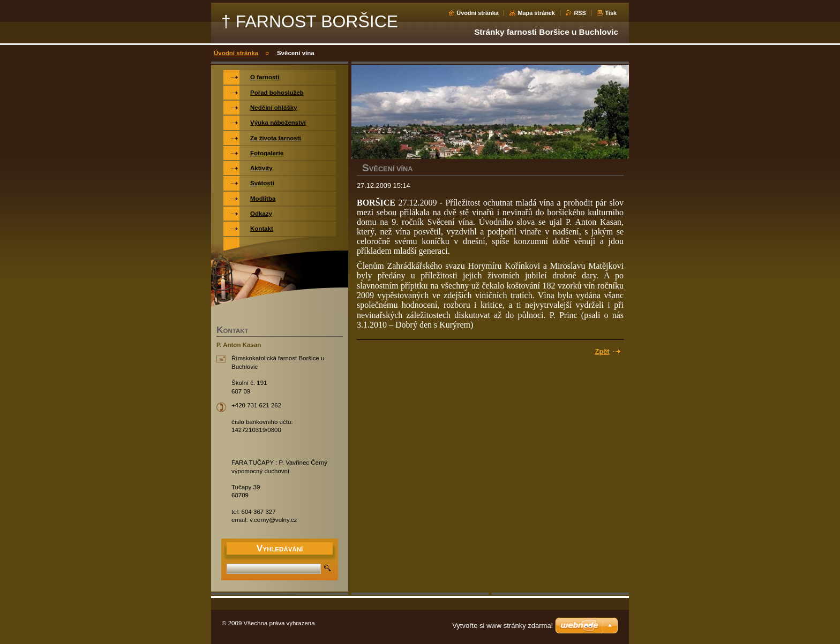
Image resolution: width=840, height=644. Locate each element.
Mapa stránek (536, 13)
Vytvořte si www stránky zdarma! (502, 626)
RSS (580, 13)
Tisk (611, 13)
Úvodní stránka (478, 13)
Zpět (602, 351)
